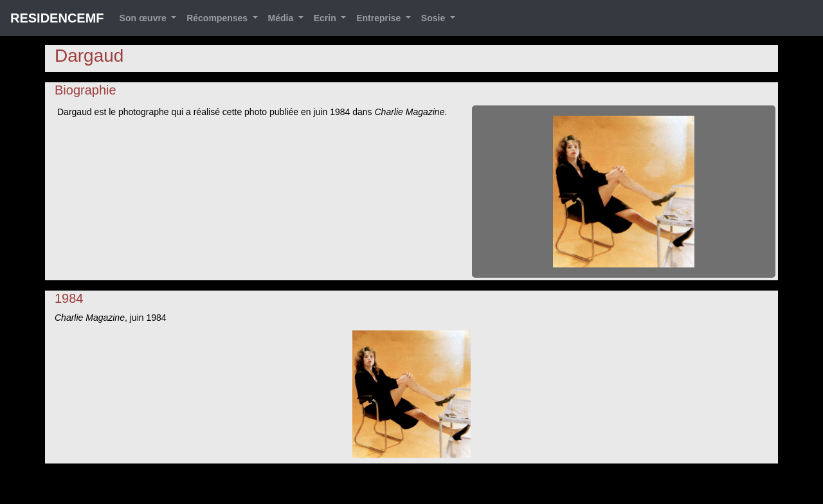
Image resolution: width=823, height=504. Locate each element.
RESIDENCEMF (57, 18)
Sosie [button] (434, 18)
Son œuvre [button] (144, 18)
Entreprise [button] (380, 18)
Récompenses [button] (218, 18)
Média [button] (282, 18)
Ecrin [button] (326, 18)
